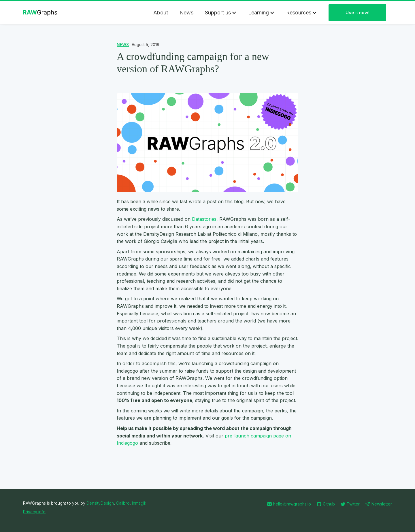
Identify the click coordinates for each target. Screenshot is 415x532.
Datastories (204, 219)
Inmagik (139, 503)
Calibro (123, 503)
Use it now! (358, 13)
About (161, 13)
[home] (41, 13)
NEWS (123, 45)
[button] (221, 13)
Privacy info (34, 512)
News (186, 13)
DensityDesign (100, 503)
